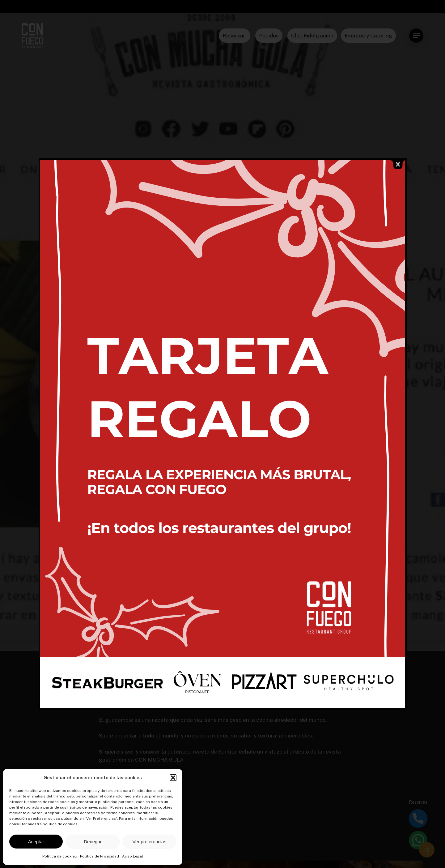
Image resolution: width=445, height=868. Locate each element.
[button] (173, 778)
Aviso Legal (133, 856)
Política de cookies (60, 856)
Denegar (93, 842)
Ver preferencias (149, 842)
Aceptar (36, 842)
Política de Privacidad (100, 856)
